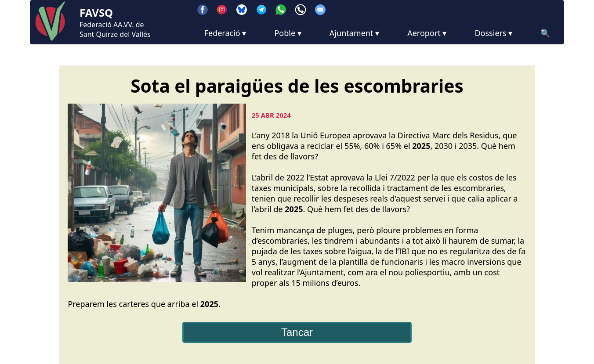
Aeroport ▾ (427, 33)
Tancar (297, 332)
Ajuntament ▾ (354, 33)
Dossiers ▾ (493, 33)
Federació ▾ (225, 33)
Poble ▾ (288, 33)
